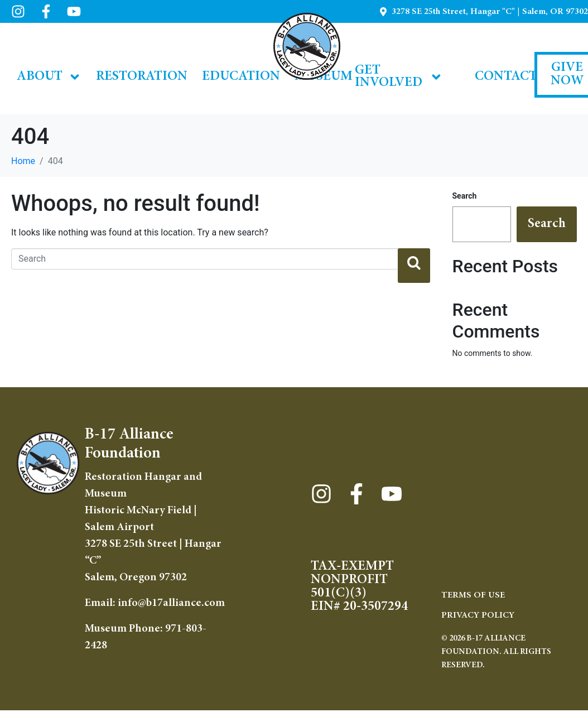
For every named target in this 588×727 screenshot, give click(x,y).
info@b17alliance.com (171, 603)
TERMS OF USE (473, 595)
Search (465, 196)
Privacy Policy (478, 615)
